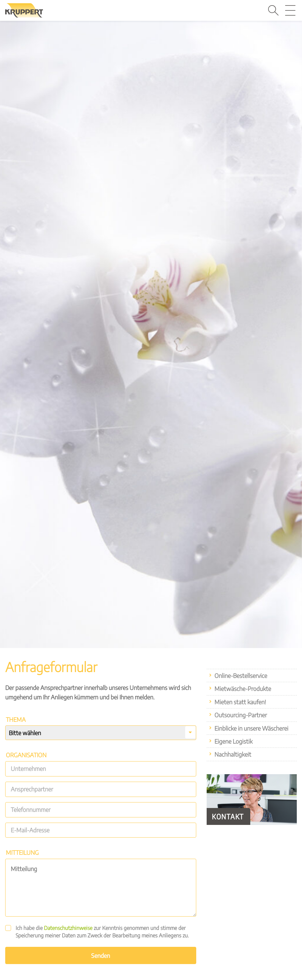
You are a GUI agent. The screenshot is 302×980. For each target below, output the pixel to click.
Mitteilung (22, 852)
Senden (101, 955)
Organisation (26, 755)
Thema (16, 719)
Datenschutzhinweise (68, 928)
